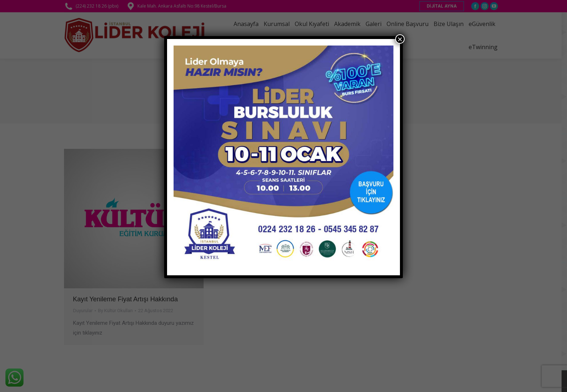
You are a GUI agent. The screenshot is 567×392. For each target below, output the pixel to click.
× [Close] (400, 39)
